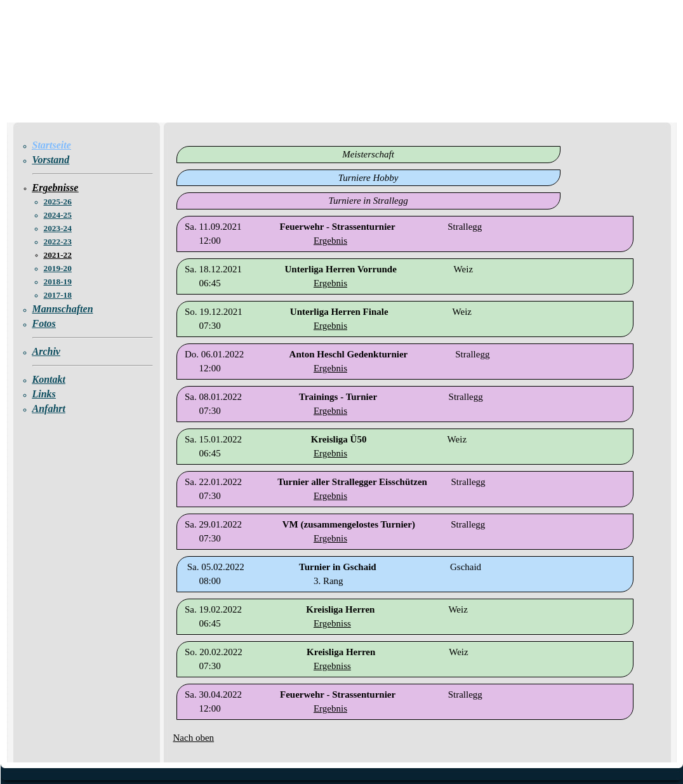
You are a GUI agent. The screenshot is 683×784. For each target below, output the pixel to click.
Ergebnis (330, 241)
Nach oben (194, 738)
